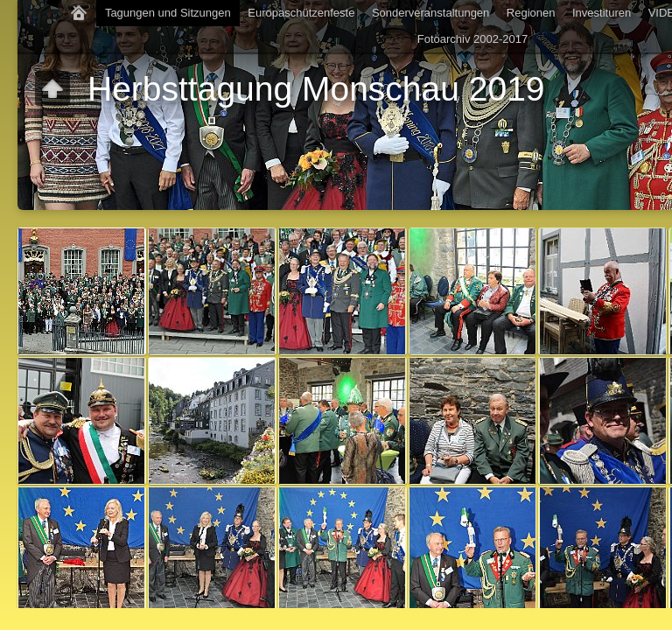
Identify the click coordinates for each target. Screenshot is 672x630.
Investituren (602, 13)
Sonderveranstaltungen (430, 13)
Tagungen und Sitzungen (168, 13)
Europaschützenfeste (301, 13)
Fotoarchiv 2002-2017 (472, 39)
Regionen (531, 13)
